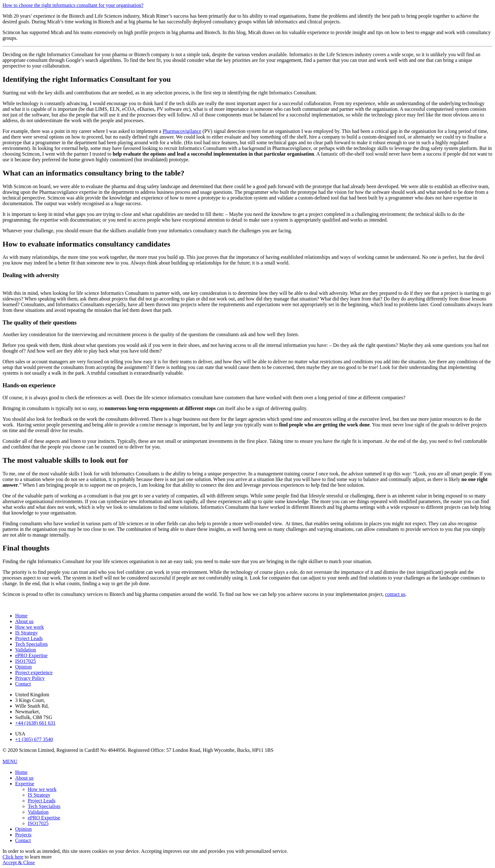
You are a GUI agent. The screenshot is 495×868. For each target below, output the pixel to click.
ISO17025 (26, 661)
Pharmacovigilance (182, 131)
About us (24, 621)
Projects (23, 835)
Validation (26, 650)
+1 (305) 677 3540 (34, 739)
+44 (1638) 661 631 (35, 723)
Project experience (34, 672)
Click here (13, 857)
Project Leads (29, 638)
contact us (395, 594)
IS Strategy (27, 633)
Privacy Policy (30, 678)
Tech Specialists (31, 644)
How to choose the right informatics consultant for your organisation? (73, 5)
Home (21, 616)
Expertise (25, 784)
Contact (23, 684)
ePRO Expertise (31, 655)
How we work (30, 627)
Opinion (23, 667)
